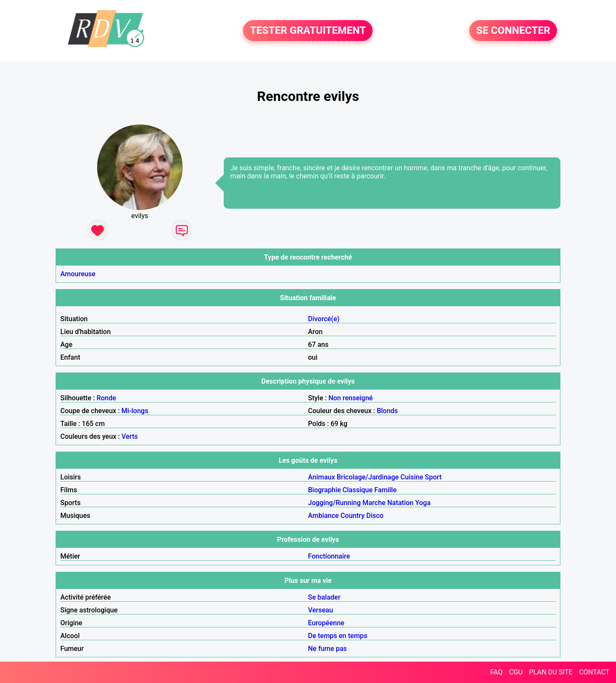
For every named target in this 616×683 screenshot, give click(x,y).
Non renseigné (351, 398)
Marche (374, 503)
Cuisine (412, 477)
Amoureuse (78, 274)
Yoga (423, 503)
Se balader (324, 597)
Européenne (326, 623)
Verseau (321, 610)
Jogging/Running (334, 503)
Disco (375, 516)
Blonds (387, 411)
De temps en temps (338, 636)
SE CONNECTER (513, 31)
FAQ (496, 672)
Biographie (324, 490)
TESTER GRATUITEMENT (308, 31)
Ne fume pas (327, 649)
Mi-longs (135, 411)
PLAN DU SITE (551, 672)
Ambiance (323, 516)
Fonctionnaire (329, 556)
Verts (130, 436)
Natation (400, 503)
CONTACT (594, 672)
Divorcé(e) (324, 319)
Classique (358, 490)
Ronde (107, 398)
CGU (516, 672)
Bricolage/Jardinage (368, 477)
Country (352, 516)
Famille (385, 490)
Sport (433, 477)
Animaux (321, 477)
